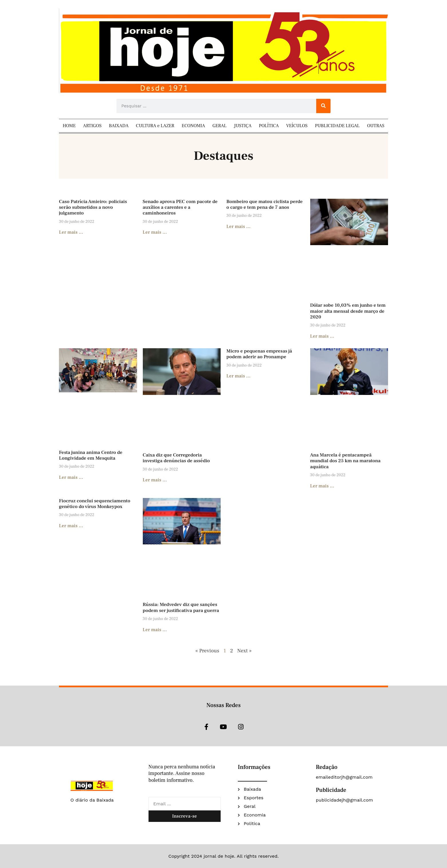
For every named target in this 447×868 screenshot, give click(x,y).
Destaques (223, 156)
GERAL (219, 126)
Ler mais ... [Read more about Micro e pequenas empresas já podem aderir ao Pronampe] (239, 376)
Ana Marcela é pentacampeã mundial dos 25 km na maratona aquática (345, 461)
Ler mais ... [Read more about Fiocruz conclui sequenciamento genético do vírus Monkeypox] (71, 526)
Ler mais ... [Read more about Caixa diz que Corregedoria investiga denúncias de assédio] (155, 480)
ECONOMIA (193, 126)
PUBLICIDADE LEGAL (337, 126)
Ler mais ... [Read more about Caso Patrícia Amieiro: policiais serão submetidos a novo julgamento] (71, 232)
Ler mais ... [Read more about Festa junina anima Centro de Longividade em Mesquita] (71, 477)
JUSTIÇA (243, 126)
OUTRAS (376, 126)
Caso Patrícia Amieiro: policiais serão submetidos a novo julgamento (93, 207)
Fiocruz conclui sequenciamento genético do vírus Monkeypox (95, 504)
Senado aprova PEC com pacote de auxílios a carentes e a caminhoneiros (180, 207)
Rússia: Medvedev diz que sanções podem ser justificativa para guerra (181, 607)
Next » (244, 651)
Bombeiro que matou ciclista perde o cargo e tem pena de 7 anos (265, 204)
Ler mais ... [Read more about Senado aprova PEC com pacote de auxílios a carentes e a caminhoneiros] (155, 232)
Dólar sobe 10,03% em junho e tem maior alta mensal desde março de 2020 (348, 311)
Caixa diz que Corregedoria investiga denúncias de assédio (176, 458)
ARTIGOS (92, 126)
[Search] (323, 106)
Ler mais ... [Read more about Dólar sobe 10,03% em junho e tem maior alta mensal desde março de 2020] (322, 336)
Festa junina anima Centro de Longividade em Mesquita (91, 455)
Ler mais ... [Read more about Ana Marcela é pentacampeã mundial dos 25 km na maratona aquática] (322, 486)
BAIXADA (119, 126)
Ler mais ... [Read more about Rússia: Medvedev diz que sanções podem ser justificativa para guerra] (155, 630)
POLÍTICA (269, 126)
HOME (69, 126)
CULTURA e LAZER (155, 126)
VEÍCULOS (297, 126)
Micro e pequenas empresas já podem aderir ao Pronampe (259, 354)
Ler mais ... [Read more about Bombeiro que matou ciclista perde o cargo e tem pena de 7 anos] (239, 227)
